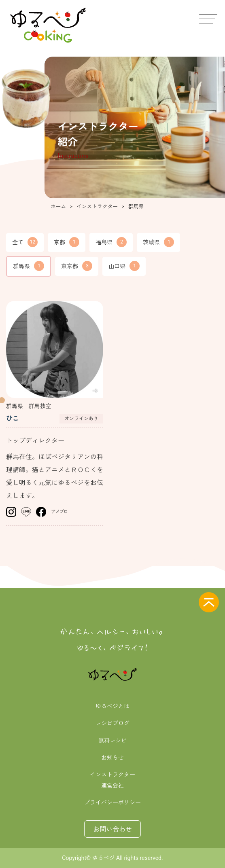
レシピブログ (112, 723)
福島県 (111, 242)
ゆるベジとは (112, 706)
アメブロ (59, 512)
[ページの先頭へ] (209, 602)
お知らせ (112, 758)
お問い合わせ (112, 829)
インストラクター (112, 775)
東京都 (77, 266)
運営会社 (112, 785)
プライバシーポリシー (112, 802)
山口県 (124, 266)
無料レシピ (112, 741)
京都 (67, 242)
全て (25, 242)
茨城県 (158, 242)
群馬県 (29, 266)
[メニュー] (207, 18)
